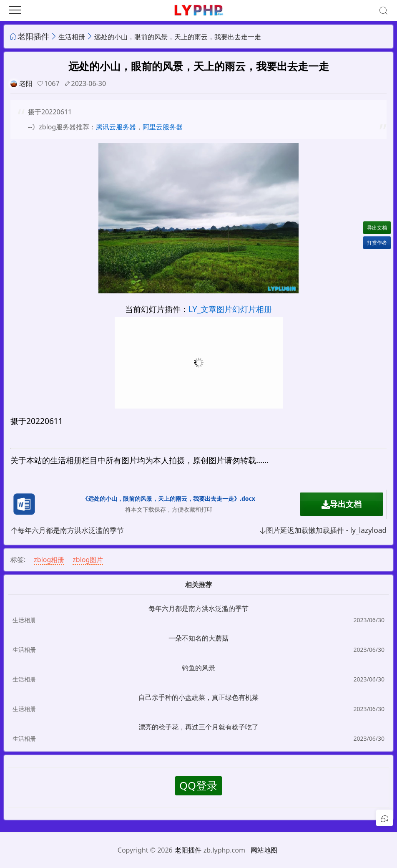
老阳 (26, 83)
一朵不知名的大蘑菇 (198, 638)
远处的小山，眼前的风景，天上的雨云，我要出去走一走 (178, 37)
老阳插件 (33, 36)
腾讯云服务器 (116, 127)
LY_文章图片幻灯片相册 (230, 309)
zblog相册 (49, 560)
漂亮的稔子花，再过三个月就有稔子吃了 (198, 727)
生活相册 (72, 37)
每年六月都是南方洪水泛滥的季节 (67, 530)
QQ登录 (198, 786)
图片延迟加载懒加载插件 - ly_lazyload (323, 530)
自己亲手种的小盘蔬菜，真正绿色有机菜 (198, 697)
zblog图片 (88, 560)
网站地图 (264, 850)
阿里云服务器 (163, 127)
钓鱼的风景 (198, 668)
